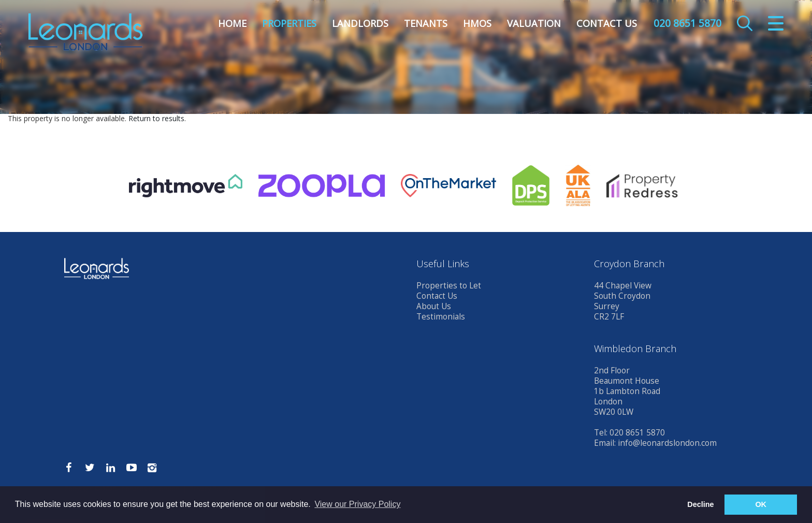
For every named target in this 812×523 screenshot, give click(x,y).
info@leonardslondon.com (667, 443)
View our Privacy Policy (357, 504)
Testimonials (441, 317)
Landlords (360, 23)
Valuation (534, 23)
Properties (289, 23)
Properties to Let (449, 286)
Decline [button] (700, 504)
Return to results (156, 118)
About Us (434, 306)
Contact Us (607, 23)
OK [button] (761, 504)
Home (232, 23)
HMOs (477, 23)
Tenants (426, 23)
